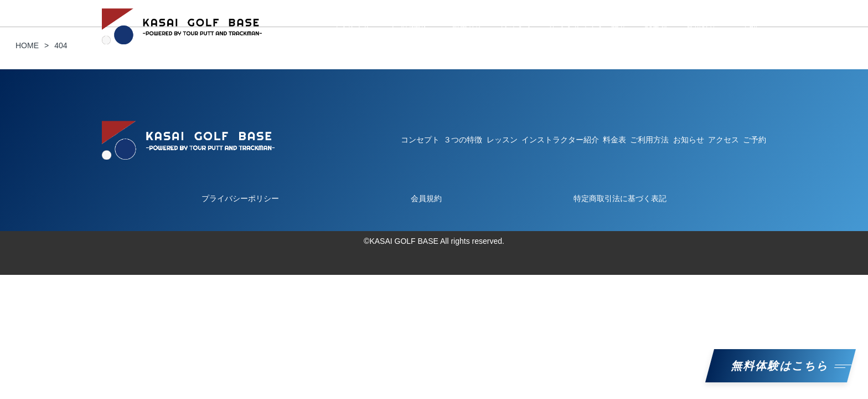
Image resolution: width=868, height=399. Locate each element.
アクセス (724, 140)
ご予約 (746, 26)
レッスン (516, 26)
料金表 (656, 26)
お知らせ (701, 26)
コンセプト (350, 26)
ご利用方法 (463, 26)
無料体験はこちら (781, 366)
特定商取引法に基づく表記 (620, 198)
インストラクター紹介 (588, 26)
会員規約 (426, 198)
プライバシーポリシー (240, 198)
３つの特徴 (407, 26)
